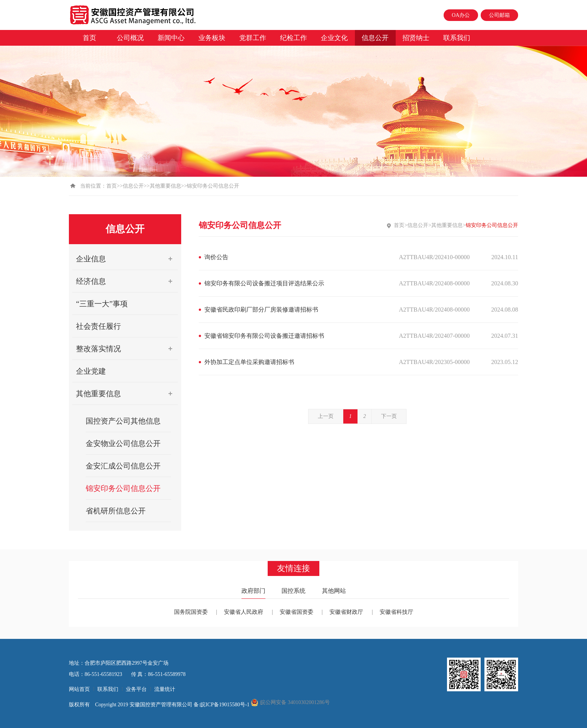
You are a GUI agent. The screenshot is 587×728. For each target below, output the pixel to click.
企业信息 (127, 259)
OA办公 (461, 15)
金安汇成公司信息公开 (123, 466)
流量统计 (165, 689)
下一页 (389, 416)
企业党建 (91, 371)
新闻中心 (171, 38)
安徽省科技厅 (396, 612)
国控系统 (293, 591)
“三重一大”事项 (102, 304)
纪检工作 (293, 38)
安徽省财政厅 (346, 612)
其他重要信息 (165, 186)
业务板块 (212, 38)
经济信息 (127, 281)
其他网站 (334, 591)
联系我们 (457, 38)
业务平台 (136, 689)
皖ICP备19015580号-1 (226, 705)
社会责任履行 (98, 326)
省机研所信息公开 (116, 511)
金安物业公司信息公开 (123, 443)
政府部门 (253, 591)
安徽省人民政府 (244, 612)
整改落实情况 (127, 349)
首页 (89, 38)
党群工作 (253, 38)
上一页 (326, 416)
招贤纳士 (416, 38)
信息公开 (375, 38)
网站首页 (79, 689)
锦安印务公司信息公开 (123, 488)
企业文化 (334, 38)
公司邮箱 (499, 15)
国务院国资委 (191, 612)
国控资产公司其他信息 (123, 421)
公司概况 (130, 38)
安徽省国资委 (296, 612)
